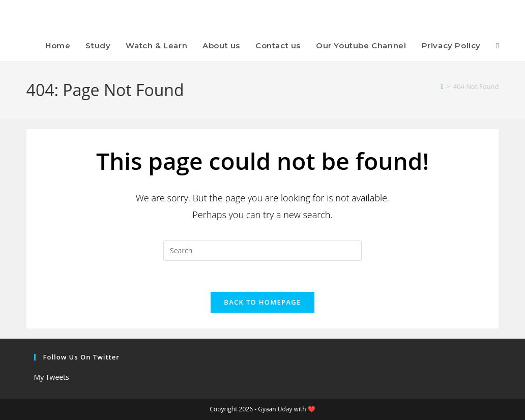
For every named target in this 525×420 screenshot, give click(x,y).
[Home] (442, 86)
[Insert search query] (262, 251)
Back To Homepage (262, 302)
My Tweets (52, 377)
